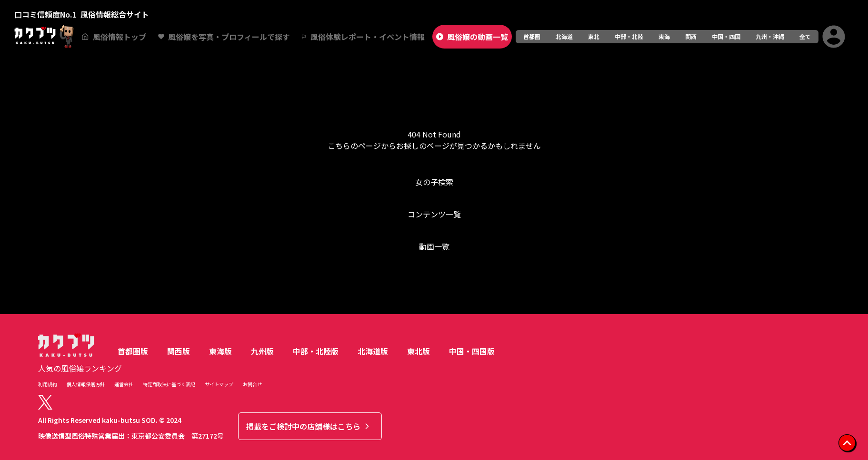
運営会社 (124, 384)
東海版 (220, 351)
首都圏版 (133, 351)
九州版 (262, 351)
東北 (594, 36)
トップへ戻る (434, 284)
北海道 (564, 36)
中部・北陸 (629, 36)
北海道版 (373, 351)
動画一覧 (434, 246)
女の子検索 (434, 182)
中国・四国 (726, 36)
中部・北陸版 (316, 351)
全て (805, 36)
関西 (691, 36)
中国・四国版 (472, 351)
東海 (664, 36)
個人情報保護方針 (86, 384)
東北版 (419, 351)
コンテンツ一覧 (434, 214)
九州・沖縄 (770, 36)
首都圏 (532, 36)
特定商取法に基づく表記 (169, 384)
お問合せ (252, 384)
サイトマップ (219, 384)
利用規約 (48, 384)
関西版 (179, 351)
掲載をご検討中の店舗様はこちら (309, 426)
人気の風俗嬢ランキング (80, 368)
